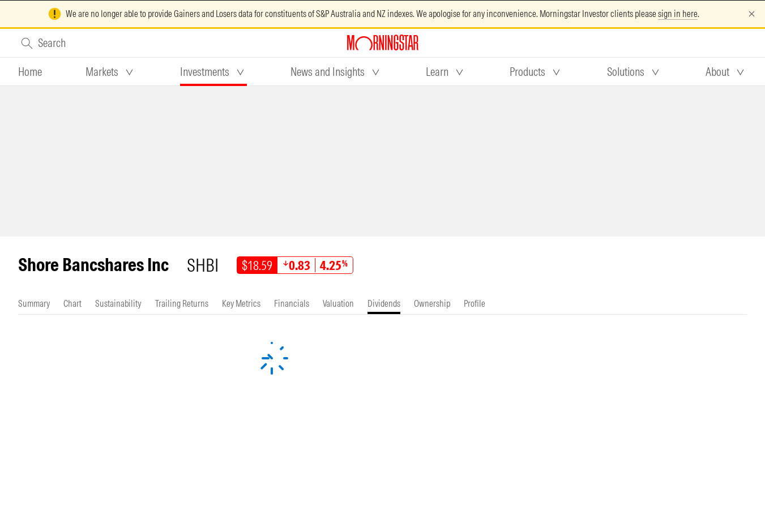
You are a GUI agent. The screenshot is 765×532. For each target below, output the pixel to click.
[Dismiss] (752, 14)
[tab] (30, 72)
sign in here (678, 14)
